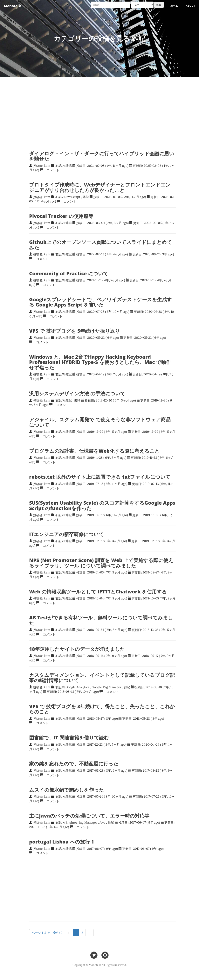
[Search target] (142, 5)
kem (47, 166)
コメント (51, 170)
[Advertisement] (102, 890)
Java (102, 822)
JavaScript (73, 197)
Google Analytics (77, 687)
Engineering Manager (81, 822)
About (190, 6)
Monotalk (12, 6)
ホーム (174, 6)
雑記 (69, 166)
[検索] (110, 5)
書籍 (77, 400)
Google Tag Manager (107, 687)
